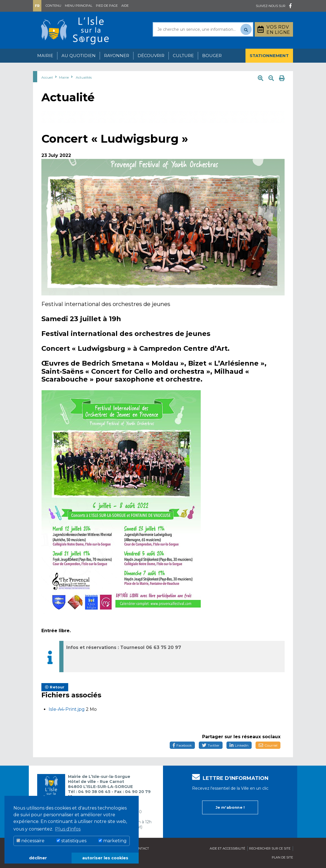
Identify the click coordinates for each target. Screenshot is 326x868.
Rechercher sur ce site (270, 848)
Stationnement (269, 56)
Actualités (84, 77)
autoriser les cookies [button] (105, 858)
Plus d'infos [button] (68, 829)
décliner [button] (38, 858)
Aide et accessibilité (227, 848)
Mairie (45, 56)
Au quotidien (79, 56)
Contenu (53, 6)
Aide (125, 6)
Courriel (268, 745)
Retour (55, 687)
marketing (113, 841)
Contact (142, 848)
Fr (37, 6)
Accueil (47, 77)
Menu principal (79, 6)
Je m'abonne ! (230, 807)
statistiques (71, 841)
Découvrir (151, 56)
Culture (183, 56)
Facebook (182, 745)
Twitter (211, 745)
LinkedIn (239, 745)
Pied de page (107, 6)
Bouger (212, 56)
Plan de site (282, 857)
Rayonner (117, 56)
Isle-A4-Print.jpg (67, 709)
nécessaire (30, 841)
